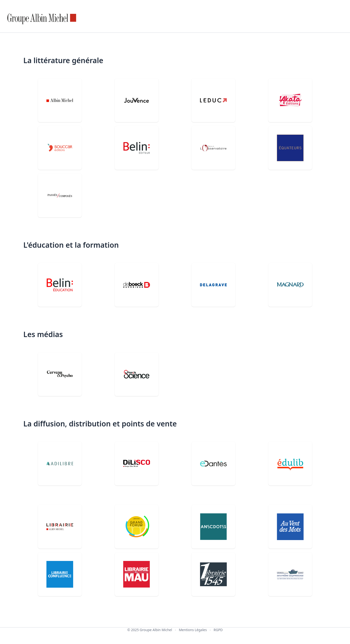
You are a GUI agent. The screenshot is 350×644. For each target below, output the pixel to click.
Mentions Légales (193, 630)
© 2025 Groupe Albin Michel (150, 630)
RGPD (218, 630)
